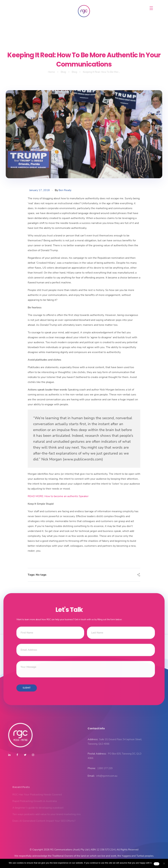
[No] (164, 863)
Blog (63, 72)
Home (51, 72)
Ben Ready (65, 190)
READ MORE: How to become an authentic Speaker (58, 496)
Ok (157, 864)
